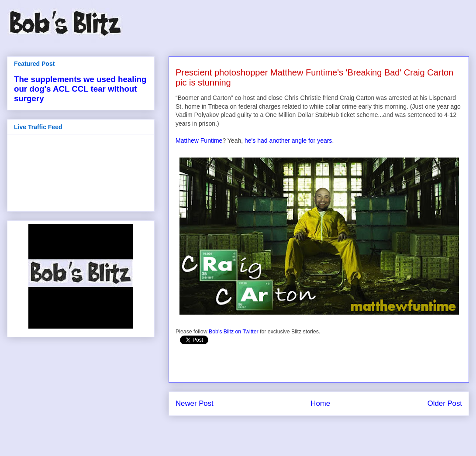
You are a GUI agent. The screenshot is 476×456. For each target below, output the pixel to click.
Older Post (445, 403)
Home (320, 403)
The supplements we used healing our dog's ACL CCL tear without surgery (80, 89)
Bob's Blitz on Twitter (234, 332)
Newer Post (195, 403)
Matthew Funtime (199, 141)
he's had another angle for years (288, 141)
